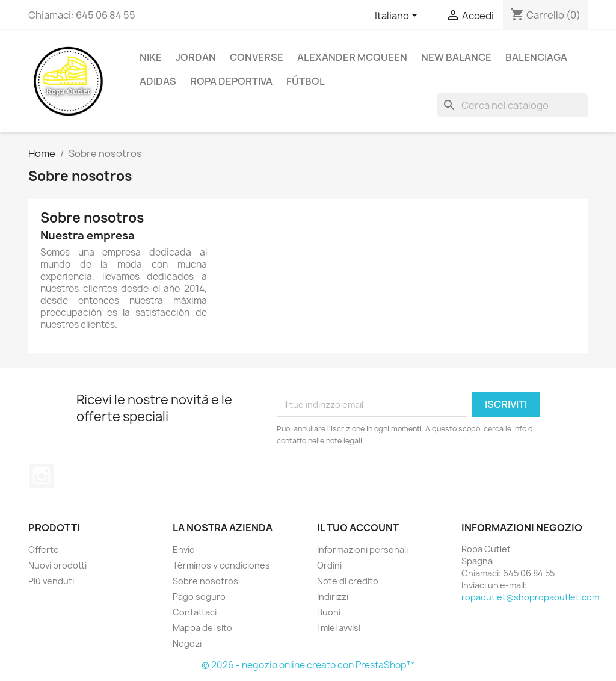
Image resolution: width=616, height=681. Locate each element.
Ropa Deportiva (231, 81)
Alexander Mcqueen (352, 57)
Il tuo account (358, 528)
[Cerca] (513, 105)
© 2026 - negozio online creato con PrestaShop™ (308, 665)
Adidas (158, 81)
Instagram (42, 476)
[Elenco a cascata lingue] (398, 16)
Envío (184, 550)
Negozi (187, 643)
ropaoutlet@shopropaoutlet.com (530, 597)
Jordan (196, 57)
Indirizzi (333, 596)
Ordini (329, 565)
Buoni (329, 612)
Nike (151, 57)
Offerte (44, 550)
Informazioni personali (362, 550)
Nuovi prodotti (57, 565)
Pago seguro (199, 596)
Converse (257, 57)
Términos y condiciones (221, 565)
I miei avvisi (339, 628)
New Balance (456, 57)
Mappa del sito (202, 628)
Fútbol (306, 81)
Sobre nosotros (205, 581)
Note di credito (348, 581)
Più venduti (51, 581)
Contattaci (195, 612)
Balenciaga (536, 57)
